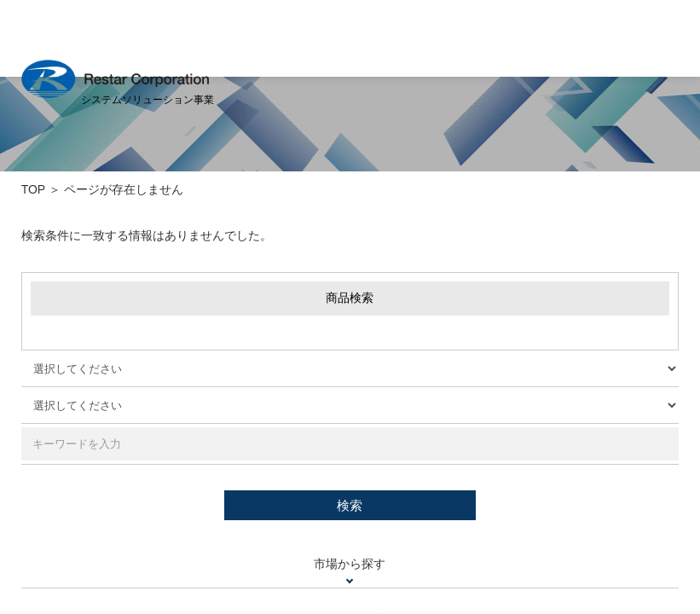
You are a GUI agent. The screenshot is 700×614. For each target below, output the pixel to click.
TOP (33, 189)
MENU (666, 38)
